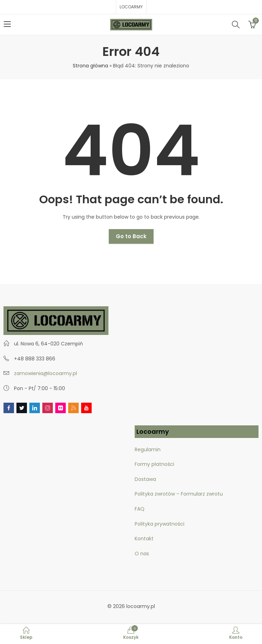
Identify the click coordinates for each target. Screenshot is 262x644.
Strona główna (90, 66)
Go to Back (131, 236)
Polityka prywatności (160, 524)
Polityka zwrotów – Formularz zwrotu (179, 494)
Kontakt (144, 539)
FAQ (140, 509)
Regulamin (148, 449)
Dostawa (145, 479)
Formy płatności (155, 464)
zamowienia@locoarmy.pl (45, 373)
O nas (142, 554)
